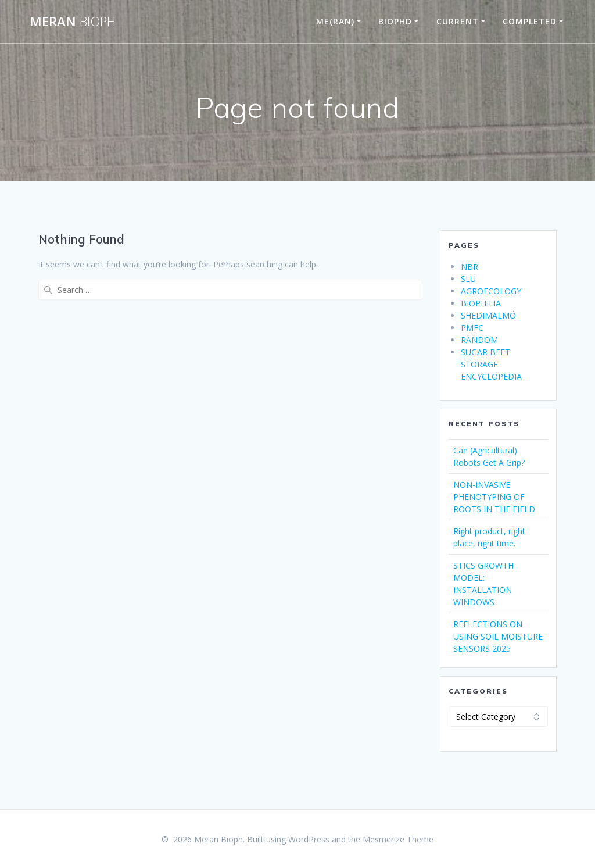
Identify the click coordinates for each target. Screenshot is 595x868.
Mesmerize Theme (398, 839)
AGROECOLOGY (491, 291)
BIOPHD (395, 21)
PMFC (472, 328)
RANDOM (479, 340)
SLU (468, 279)
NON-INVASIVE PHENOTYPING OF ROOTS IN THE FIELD (494, 497)
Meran (73, 22)
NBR (469, 267)
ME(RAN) (335, 21)
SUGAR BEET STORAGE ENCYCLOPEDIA (491, 364)
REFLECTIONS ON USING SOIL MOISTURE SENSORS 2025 (498, 636)
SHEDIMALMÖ (488, 315)
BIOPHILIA (481, 303)
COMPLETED (530, 21)
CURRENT (458, 21)
